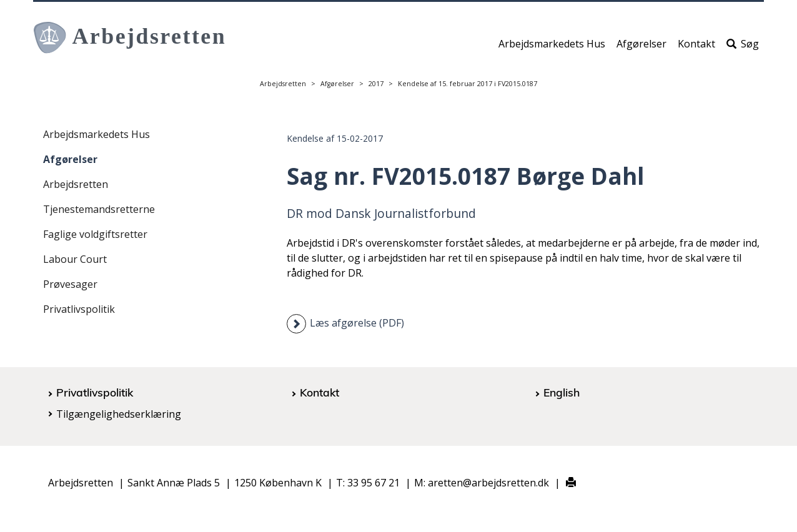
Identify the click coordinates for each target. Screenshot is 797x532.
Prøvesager (70, 284)
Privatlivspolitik (79, 309)
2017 (376, 84)
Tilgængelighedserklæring (119, 414)
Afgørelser (641, 48)
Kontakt (696, 48)
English (562, 392)
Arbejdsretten (283, 84)
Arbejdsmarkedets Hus (552, 48)
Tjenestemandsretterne (99, 209)
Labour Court (75, 259)
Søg (743, 48)
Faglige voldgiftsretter (95, 234)
